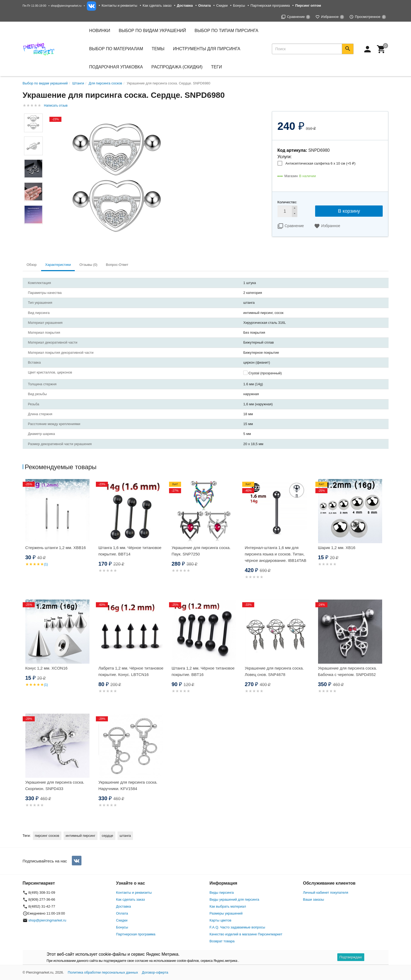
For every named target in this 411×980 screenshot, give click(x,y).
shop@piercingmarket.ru (66, 6)
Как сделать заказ (157, 5)
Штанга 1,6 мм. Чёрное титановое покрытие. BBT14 (130, 551)
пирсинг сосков (47, 836)
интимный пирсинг (81, 836)
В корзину (349, 211)
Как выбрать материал (228, 906)
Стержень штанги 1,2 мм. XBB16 (56, 548)
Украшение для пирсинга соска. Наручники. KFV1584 (128, 785)
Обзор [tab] (32, 265)
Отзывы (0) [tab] (88, 265)
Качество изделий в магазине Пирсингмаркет (246, 934)
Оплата (122, 913)
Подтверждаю (351, 957)
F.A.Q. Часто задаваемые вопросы (237, 927)
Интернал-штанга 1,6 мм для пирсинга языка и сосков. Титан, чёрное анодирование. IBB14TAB (276, 554)
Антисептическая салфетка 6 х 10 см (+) (320, 163)
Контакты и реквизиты (119, 5)
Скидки (222, 5)
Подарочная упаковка (116, 67)
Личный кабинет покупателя (326, 892)
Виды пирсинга (222, 892)
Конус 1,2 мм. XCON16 (46, 668)
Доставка (124, 906)
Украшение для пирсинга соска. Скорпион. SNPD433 (55, 785)
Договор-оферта (155, 972)
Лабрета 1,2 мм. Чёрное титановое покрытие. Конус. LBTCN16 (131, 671)
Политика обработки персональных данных (103, 972)
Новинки (100, 31)
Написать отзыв (56, 106)
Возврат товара (222, 941)
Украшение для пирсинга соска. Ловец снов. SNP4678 (274, 671)
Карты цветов (221, 920)
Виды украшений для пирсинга (234, 899)
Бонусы (239, 5)
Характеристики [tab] (58, 265)
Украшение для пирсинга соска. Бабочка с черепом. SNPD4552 (348, 671)
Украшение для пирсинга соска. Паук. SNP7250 (201, 551)
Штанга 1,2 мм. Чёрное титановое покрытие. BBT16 (203, 671)
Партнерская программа (270, 5)
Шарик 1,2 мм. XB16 (337, 548)
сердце (107, 836)
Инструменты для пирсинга (207, 49)
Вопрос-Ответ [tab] (117, 265)
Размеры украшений (226, 913)
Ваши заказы (314, 899)
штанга (125, 836)
